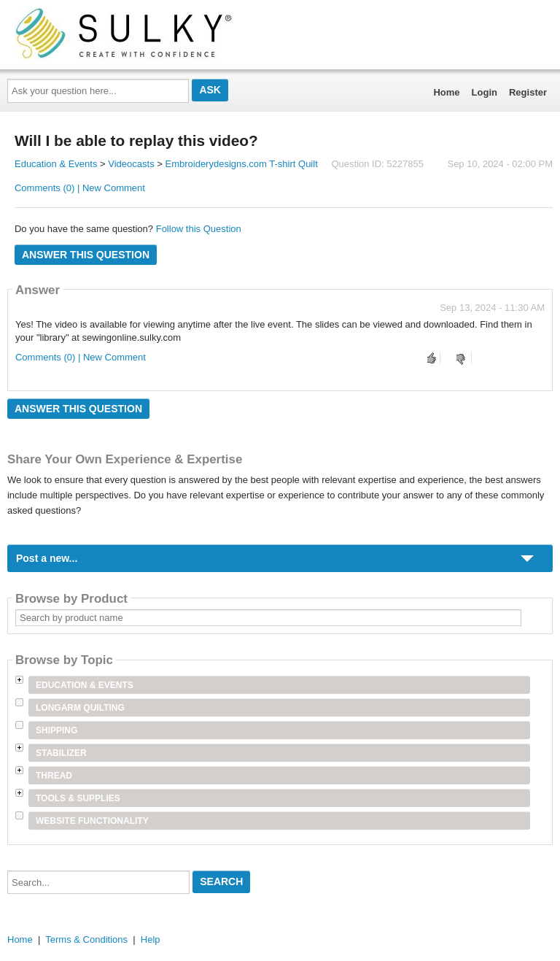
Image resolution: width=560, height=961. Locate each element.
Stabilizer (61, 753)
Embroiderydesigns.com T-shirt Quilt (241, 164)
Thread (54, 776)
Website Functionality (92, 821)
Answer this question (86, 255)
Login (485, 92)
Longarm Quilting (80, 708)
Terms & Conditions (86, 939)
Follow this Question (199, 229)
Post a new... (47, 558)
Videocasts (131, 164)
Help (151, 939)
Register (528, 92)
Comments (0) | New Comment (80, 188)
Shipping (57, 730)
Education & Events (56, 164)
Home (446, 92)
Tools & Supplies (78, 798)
